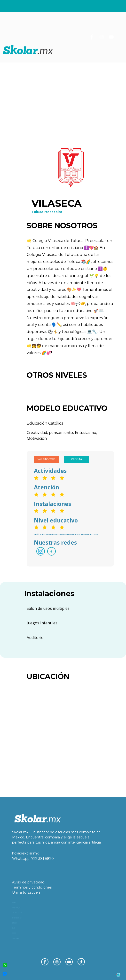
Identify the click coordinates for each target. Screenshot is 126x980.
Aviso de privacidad (28, 882)
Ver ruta (76, 459)
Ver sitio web (46, 459)
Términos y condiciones (32, 887)
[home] (28, 50)
